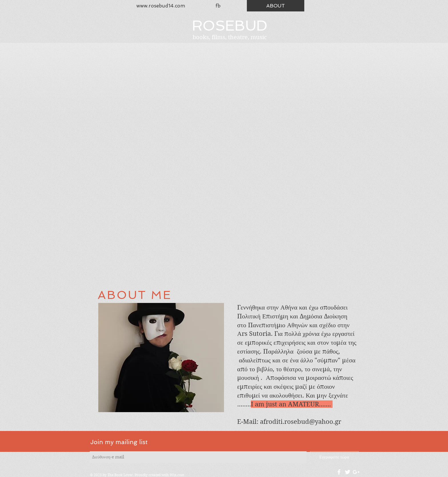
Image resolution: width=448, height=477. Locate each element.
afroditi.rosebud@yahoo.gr (301, 422)
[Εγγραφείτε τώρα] (334, 457)
